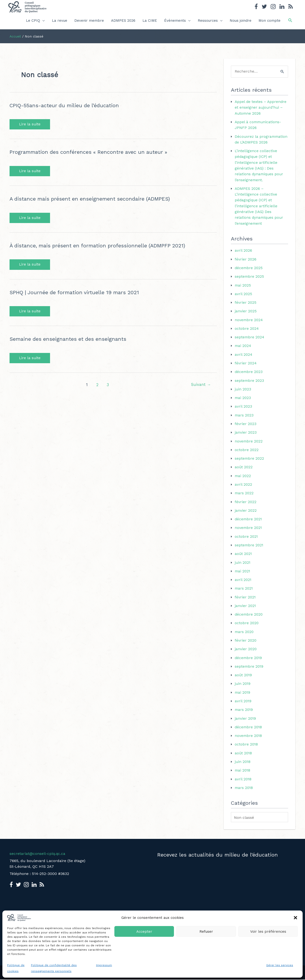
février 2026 (246, 264)
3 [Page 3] (107, 386)
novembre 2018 (249, 736)
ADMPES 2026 (123, 21)
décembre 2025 (249, 272)
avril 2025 (244, 298)
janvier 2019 (246, 719)
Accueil (15, 36)
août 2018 (244, 754)
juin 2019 (243, 685)
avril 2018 (243, 779)
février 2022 (246, 504)
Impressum (104, 965)
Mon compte (269, 21)
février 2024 (246, 367)
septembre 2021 (249, 547)
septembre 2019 (249, 668)
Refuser (206, 932)
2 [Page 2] (97, 386)
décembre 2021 (249, 521)
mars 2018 (244, 788)
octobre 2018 (247, 745)
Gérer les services (280, 965)
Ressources (208, 21)
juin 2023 (243, 392)
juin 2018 (243, 762)
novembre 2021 (249, 530)
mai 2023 (243, 401)
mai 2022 (243, 478)
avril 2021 (243, 582)
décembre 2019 (249, 659)
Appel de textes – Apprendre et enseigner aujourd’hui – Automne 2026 (261, 108)
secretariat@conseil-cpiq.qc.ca (38, 854)
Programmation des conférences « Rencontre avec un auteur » (91, 152)
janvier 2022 (246, 513)
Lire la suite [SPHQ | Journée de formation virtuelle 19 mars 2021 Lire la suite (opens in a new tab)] (30, 312)
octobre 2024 (247, 332)
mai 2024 (243, 349)
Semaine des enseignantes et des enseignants (69, 340)
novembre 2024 (249, 324)
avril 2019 (243, 702)
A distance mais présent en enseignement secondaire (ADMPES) (92, 199)
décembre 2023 (249, 375)
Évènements (175, 21)
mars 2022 (244, 496)
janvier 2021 (246, 607)
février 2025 (246, 306)
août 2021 (244, 556)
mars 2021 (244, 590)
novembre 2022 (249, 444)
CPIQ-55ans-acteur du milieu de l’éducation (66, 105)
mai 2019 (243, 693)
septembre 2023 (250, 384)
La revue (60, 21)
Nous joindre (241, 21)
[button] (295, 918)
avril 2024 (244, 358)
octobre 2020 (247, 625)
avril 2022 (244, 487)
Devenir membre (89, 21)
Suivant (200, 386)
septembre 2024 (250, 341)
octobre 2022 (247, 453)
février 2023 (246, 427)
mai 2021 (243, 573)
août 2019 (244, 676)
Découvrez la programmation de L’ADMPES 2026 (252, 142)
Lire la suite (30, 124)
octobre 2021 (247, 539)
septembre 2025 (250, 281)
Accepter (144, 932)
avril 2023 (244, 410)
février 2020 (246, 642)
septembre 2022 (250, 461)
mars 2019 (244, 711)
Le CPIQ (33, 21)
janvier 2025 (246, 315)
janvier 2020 (246, 650)
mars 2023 (244, 418)
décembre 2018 (249, 728)
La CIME (150, 21)
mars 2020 (245, 633)
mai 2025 (243, 289)
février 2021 (245, 599)
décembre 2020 (249, 616)
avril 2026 (244, 255)
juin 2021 (243, 564)
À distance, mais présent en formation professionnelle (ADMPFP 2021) (100, 246)
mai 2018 (243, 771)
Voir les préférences (268, 932)
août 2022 (244, 470)
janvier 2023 (246, 435)
